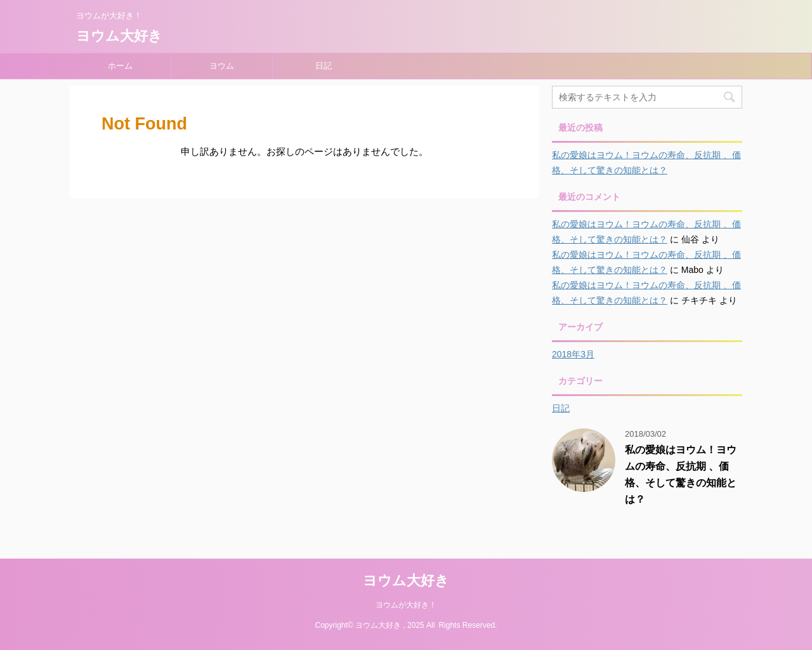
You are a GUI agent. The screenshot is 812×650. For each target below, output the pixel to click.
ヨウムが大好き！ (406, 605)
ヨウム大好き (119, 36)
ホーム (120, 66)
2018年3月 (573, 354)
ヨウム (222, 66)
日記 (324, 66)
